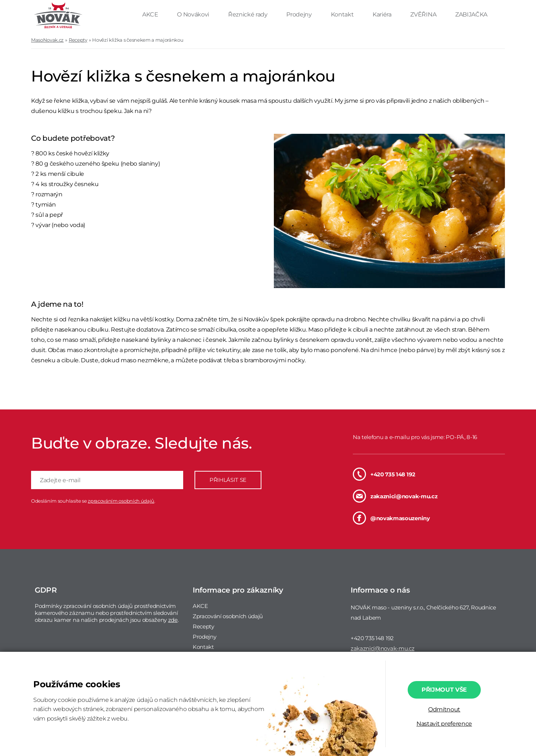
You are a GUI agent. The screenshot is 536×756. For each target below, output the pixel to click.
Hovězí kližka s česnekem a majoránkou (138, 40)
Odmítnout (444, 709)
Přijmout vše (444, 690)
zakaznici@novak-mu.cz (395, 496)
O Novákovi (194, 14)
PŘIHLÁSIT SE (228, 480)
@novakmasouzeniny (391, 518)
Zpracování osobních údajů (228, 616)
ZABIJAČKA (471, 14)
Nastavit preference (444, 724)
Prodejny (300, 14)
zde (173, 620)
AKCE (151, 14)
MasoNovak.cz (47, 40)
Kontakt (343, 14)
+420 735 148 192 (384, 474)
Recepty (78, 40)
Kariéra (383, 14)
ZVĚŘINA (424, 14)
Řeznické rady (249, 14)
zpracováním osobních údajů (121, 501)
